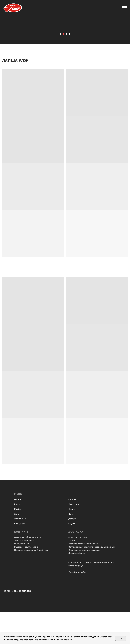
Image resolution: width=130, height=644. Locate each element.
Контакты (73, 572)
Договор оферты (77, 585)
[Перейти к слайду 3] (67, 66)
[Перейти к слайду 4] (70, 66)
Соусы (72, 555)
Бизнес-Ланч (21, 555)
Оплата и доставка (78, 569)
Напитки (73, 541)
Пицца (18, 531)
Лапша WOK (20, 550)
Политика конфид (77, 582)
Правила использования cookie (84, 575)
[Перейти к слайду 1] (60, 66)
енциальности (93, 582)
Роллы (17, 536)
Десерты (73, 550)
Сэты (17, 546)
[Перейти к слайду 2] (63, 66)
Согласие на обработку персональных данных (91, 579)
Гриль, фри (74, 536)
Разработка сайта (77, 604)
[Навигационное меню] (124, 8)
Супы (71, 546)
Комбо (17, 541)
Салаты (72, 531)
